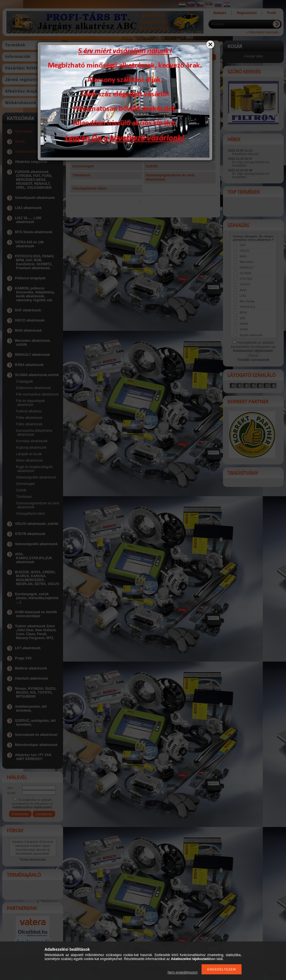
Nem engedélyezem (183, 972)
